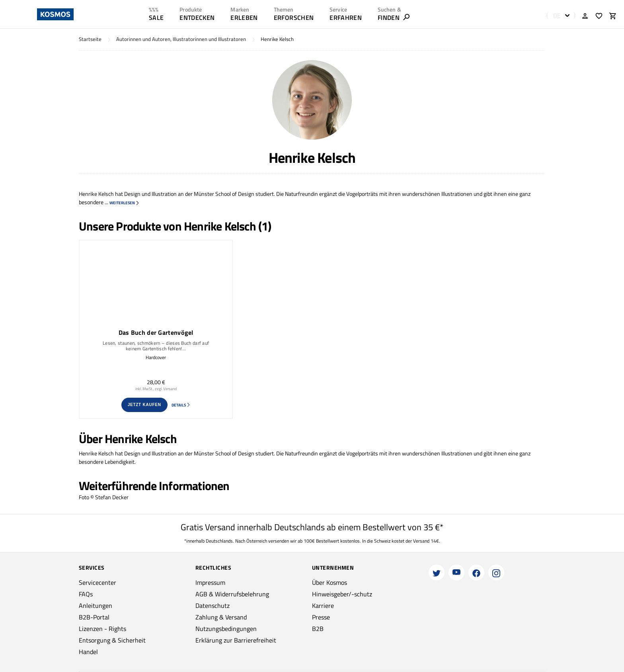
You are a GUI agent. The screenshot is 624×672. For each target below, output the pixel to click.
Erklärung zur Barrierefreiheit (236, 640)
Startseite (90, 39)
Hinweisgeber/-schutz (342, 594)
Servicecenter (97, 582)
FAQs (86, 594)
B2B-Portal (94, 617)
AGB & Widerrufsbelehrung (232, 594)
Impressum (210, 582)
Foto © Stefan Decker (104, 497)
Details (181, 405)
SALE (156, 18)
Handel (88, 652)
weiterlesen (125, 203)
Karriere (323, 606)
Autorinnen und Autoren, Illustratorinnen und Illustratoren (181, 39)
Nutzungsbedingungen (226, 629)
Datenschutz (213, 606)
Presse (321, 617)
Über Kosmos (330, 582)
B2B (318, 629)
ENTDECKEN (197, 18)
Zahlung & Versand (221, 617)
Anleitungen (96, 606)
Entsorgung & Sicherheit (112, 640)
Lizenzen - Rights (102, 629)
